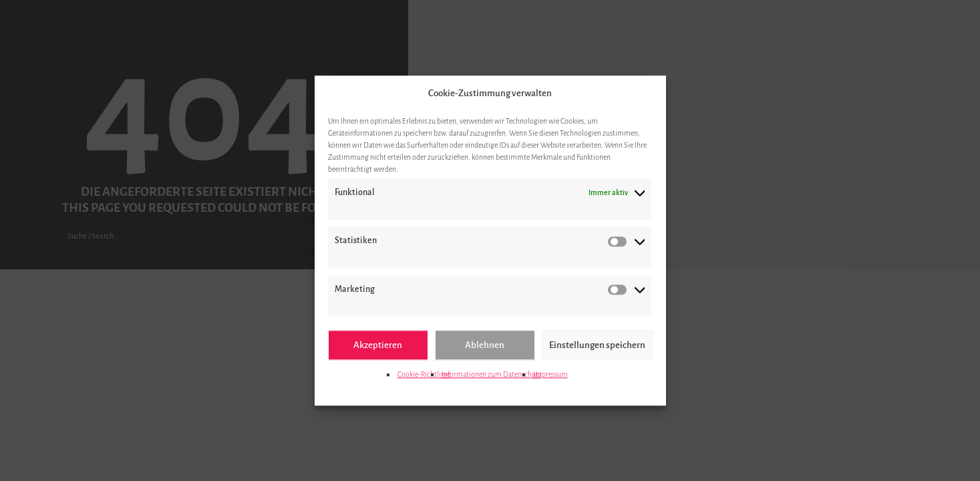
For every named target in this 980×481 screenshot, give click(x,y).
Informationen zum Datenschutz (492, 374)
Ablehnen (485, 345)
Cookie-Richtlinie (424, 374)
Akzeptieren (378, 345)
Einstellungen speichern (597, 345)
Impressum (550, 374)
